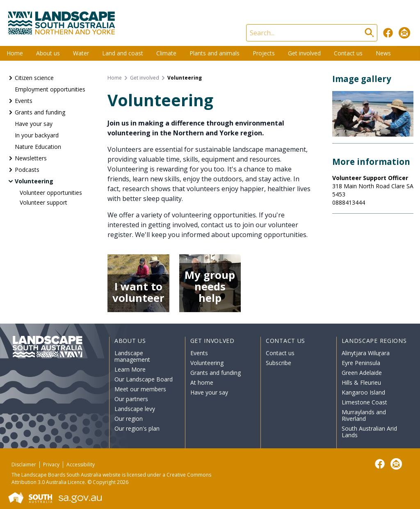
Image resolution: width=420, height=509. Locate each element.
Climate (166, 53)
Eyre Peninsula (361, 363)
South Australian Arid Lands (369, 432)
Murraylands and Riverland (364, 415)
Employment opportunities (50, 89)
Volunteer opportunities (51, 193)
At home (202, 382)
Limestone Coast (364, 402)
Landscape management (132, 356)
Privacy (51, 464)
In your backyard (37, 135)
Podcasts (27, 170)
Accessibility (81, 464)
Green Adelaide (362, 373)
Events (24, 101)
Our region (129, 419)
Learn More (130, 369)
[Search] (312, 33)
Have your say (34, 124)
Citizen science (34, 78)
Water (81, 53)
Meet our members (140, 389)
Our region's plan (137, 428)
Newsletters (31, 158)
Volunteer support (43, 202)
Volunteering (34, 181)
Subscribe (278, 363)
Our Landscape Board (144, 379)
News (383, 53)
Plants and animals (215, 53)
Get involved (304, 53)
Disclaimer (24, 464)
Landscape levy (135, 409)
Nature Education (38, 147)
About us (48, 53)
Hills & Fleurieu (361, 382)
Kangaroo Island (363, 392)
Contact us (348, 53)
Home (15, 53)
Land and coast (123, 53)
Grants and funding (40, 112)
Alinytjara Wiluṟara (366, 353)
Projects (264, 53)
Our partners (131, 399)
